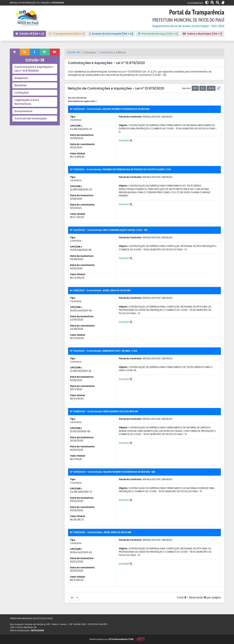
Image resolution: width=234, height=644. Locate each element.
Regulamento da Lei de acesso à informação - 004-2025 (188, 26)
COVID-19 (73, 52)
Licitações (22, 93)
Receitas (21, 85)
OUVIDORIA (58, 3)
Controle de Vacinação (31, 118)
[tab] (15, 52)
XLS (203, 88)
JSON (211, 88)
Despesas (21, 78)
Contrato (126, 141)
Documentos (23, 111)
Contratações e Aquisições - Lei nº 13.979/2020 (34, 69)
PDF (195, 88)
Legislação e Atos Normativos (27, 102)
